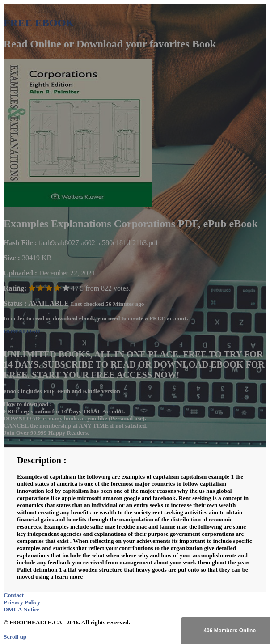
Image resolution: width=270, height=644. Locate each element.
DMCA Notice (21, 609)
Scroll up (15, 637)
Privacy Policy (22, 602)
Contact (14, 595)
